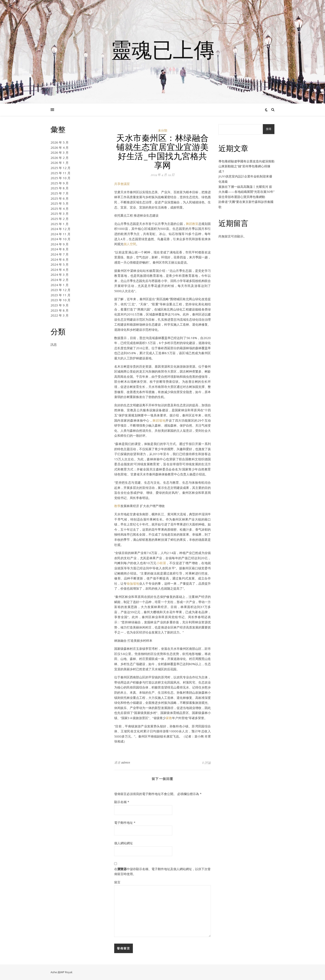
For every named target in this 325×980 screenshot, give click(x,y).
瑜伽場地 (133, 583)
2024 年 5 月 (60, 264)
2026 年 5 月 (60, 142)
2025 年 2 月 (60, 219)
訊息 (54, 344)
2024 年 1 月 (60, 285)
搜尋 (269, 129)
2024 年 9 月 (60, 244)
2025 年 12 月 (61, 168)
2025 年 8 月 (60, 188)
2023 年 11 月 (61, 295)
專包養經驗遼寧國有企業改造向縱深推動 (246, 161)
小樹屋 (161, 563)
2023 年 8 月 (60, 310)
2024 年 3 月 (60, 275)
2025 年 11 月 (61, 173)
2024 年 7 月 (60, 254)
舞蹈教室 (192, 224)
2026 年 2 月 (60, 158)
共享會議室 (122, 184)
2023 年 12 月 (61, 290)
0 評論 (206, 763)
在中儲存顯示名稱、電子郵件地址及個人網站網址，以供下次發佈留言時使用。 (162, 871)
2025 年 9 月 (60, 183)
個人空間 (130, 244)
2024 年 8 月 (60, 249)
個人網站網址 (124, 843)
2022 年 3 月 (60, 315)
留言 (117, 882)
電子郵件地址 (125, 823)
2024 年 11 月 (61, 234)
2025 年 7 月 (60, 193)
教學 (117, 506)
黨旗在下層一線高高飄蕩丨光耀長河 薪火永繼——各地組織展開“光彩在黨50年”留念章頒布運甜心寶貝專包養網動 (246, 192)
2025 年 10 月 (61, 178)
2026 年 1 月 (60, 163)
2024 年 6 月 (60, 259)
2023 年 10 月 (61, 300)
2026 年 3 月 (60, 152)
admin (126, 762)
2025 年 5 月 (60, 203)
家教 (169, 718)
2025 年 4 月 (60, 209)
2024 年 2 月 (60, 280)
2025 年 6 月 (60, 198)
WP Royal (66, 972)
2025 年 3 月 (60, 214)
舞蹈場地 (159, 420)
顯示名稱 (122, 802)
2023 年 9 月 (60, 305)
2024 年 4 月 (60, 270)
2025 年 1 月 (60, 224)
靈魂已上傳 (162, 49)
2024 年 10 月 (61, 239)
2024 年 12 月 (61, 229)
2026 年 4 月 (60, 148)
